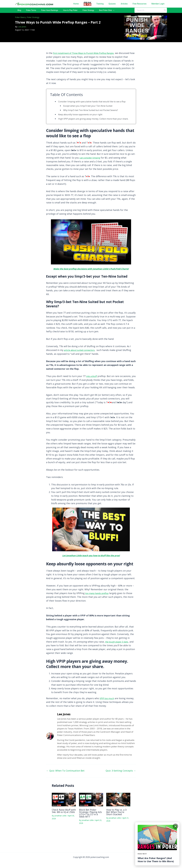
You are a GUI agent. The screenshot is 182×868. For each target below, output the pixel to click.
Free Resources (140, 4)
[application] (98, 11)
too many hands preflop (98, 604)
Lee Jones (22, 28)
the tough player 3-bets (118, 653)
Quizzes (113, 4)
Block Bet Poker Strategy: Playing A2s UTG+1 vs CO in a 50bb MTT (90, 824)
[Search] (165, 11)
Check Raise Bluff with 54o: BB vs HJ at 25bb (64, 822)
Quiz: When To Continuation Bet (65, 782)
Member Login (158, 4)
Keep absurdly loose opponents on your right (83, 119)
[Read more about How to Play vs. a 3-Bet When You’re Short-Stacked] (118, 810)
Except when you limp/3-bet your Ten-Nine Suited (90, 110)
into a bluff (92, 384)
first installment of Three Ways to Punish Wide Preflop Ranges (87, 55)
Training (100, 4)
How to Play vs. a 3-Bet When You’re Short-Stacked (117, 823)
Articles (124, 4)
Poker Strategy (33, 19)
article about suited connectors (81, 358)
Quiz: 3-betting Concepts (121, 782)
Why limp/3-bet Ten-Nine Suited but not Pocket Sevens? (94, 115)
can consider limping (91, 165)
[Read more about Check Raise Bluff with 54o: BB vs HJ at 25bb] (64, 810)
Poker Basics (20, 19)
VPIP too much (108, 709)
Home (77, 4)
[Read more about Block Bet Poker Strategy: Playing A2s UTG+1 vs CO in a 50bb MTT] (91, 810)
